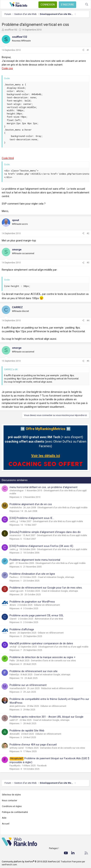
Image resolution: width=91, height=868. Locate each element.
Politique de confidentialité (15, 812)
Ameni (13, 605)
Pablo (12, 661)
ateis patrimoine (17, 706)
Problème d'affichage (22, 629)
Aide (4, 818)
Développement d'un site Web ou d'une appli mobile (63, 508)
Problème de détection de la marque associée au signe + (43, 657)
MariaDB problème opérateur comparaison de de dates (41, 643)
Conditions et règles (12, 806)
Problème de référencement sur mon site (34, 671)
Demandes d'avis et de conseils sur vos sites (53, 661)
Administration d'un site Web (49, 619)
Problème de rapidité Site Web (27, 731)
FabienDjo (14, 675)
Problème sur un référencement (28, 685)
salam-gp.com (16, 591)
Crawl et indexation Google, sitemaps (56, 577)
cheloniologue (16, 491)
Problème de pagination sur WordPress (32, 602)
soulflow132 (11, 30)
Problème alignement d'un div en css (31, 504)
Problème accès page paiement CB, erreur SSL (37, 615)
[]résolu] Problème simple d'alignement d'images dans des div (45, 532)
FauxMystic (15, 766)
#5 (88, 361)
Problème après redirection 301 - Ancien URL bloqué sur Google (46, 717)
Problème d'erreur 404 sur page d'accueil (33, 745)
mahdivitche (16, 508)
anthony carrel (17, 748)
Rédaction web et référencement (57, 688)
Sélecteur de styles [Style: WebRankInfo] (11, 795)
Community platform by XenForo (31, 862)
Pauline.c (14, 577)
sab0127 (14, 720)
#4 (88, 321)
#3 (88, 263)
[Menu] (5, 5)
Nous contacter (10, 801)
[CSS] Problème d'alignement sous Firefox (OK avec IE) (41, 546)
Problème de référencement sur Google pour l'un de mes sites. (46, 588)
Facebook (42, 766)
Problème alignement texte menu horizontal (35, 560)
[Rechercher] (87, 5)
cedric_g (14, 521)
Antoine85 (15, 734)
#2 (88, 233)
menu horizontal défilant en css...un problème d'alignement (43, 487)
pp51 (12, 563)
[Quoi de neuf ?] (80, 5)
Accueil (6, 824)
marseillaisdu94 (17, 688)
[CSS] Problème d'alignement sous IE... (32, 518)
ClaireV (13, 619)
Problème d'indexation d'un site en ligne (32, 574)
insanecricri (15, 535)
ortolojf (13, 647)
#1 (88, 50)
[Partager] (83, 50)
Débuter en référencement (47, 605)
